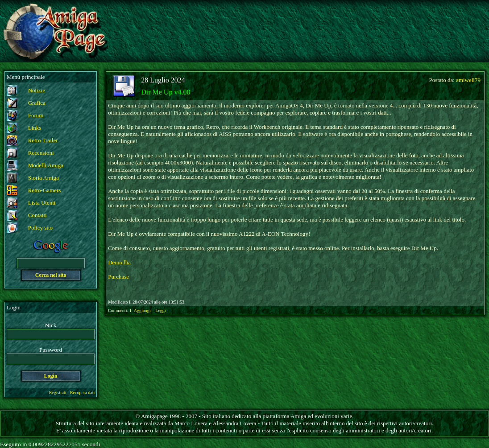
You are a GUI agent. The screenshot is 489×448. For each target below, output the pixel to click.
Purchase (118, 277)
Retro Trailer (43, 140)
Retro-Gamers (45, 190)
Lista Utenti (42, 203)
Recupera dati (82, 393)
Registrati (58, 393)
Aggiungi (143, 310)
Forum (36, 115)
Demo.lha (119, 262)
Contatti (37, 215)
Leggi (160, 310)
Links (35, 128)
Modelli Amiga (46, 165)
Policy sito (40, 228)
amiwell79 (468, 80)
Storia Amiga (44, 178)
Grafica (37, 103)
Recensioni (41, 153)
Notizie (37, 90)
